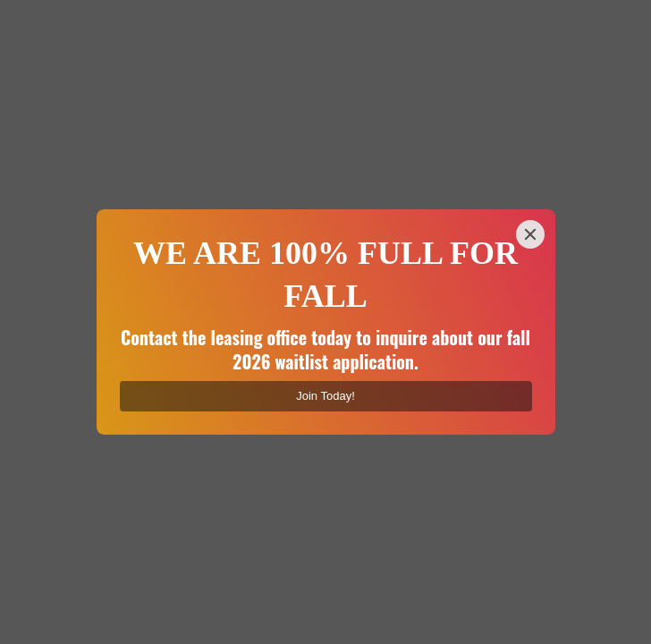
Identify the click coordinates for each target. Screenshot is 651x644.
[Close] (530, 234)
